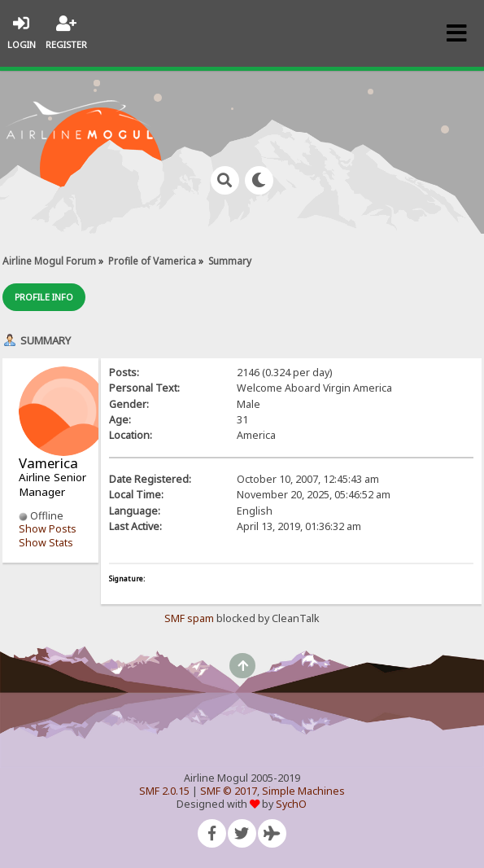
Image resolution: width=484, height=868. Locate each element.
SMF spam (189, 618)
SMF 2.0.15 (164, 791)
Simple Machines (303, 791)
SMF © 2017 (229, 791)
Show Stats (46, 543)
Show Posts (48, 529)
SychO (291, 804)
